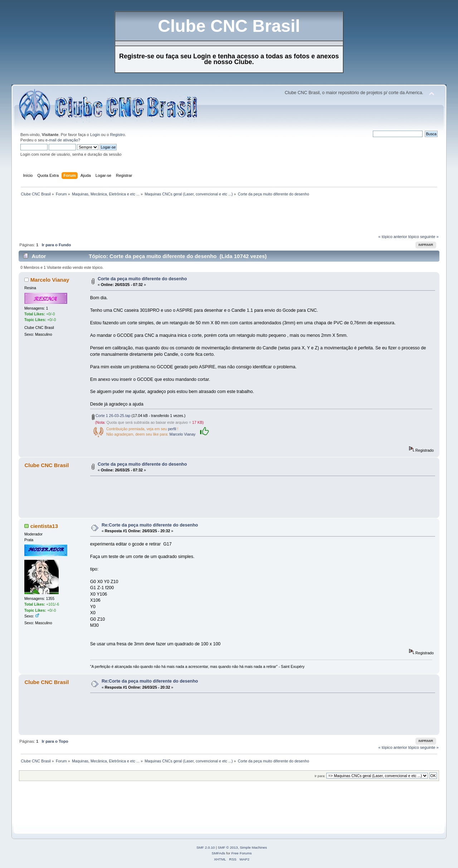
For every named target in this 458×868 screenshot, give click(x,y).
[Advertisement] (149, 217)
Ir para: (320, 776)
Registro (118, 135)
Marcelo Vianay (50, 280)
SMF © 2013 (228, 847)
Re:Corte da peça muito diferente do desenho (150, 525)
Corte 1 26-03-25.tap (111, 416)
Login (95, 135)
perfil (172, 429)
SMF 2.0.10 (206, 847)
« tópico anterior (393, 237)
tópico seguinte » (423, 237)
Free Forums (241, 853)
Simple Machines (253, 847)
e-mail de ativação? (63, 140)
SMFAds (219, 853)
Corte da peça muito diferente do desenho (142, 279)
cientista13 (44, 526)
